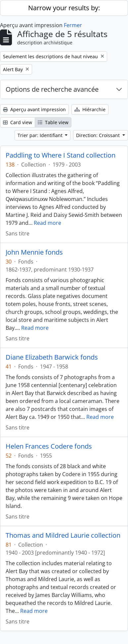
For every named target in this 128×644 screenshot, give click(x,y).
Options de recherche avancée (52, 89)
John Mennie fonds (34, 252)
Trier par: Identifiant (41, 135)
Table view (53, 122)
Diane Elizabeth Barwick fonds (52, 357)
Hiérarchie (90, 109)
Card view (18, 122)
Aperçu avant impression (34, 109)
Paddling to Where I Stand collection (61, 155)
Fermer (73, 25)
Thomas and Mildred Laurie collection (63, 535)
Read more (47, 223)
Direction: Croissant (99, 135)
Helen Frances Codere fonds (49, 446)
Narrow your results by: (64, 8)
